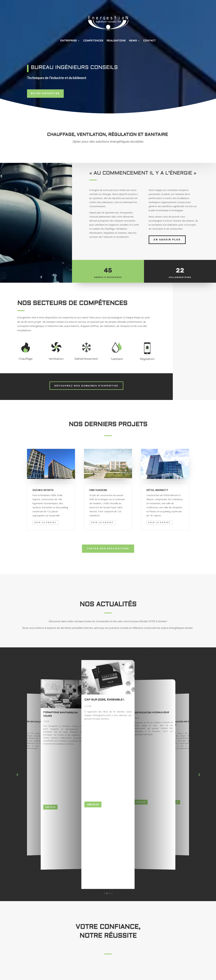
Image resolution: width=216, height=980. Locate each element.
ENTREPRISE (69, 41)
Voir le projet (46, 523)
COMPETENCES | (143, 943)
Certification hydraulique (29, 701)
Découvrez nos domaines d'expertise (86, 386)
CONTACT (150, 41)
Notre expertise (45, 94)
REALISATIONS (116, 41)
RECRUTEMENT (161, 948)
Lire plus (50, 738)
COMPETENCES (93, 41)
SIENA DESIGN (132, 974)
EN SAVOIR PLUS (167, 240)
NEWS (133, 41)
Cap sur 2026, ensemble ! (150, 701)
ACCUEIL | (144, 938)
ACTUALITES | (143, 948)
